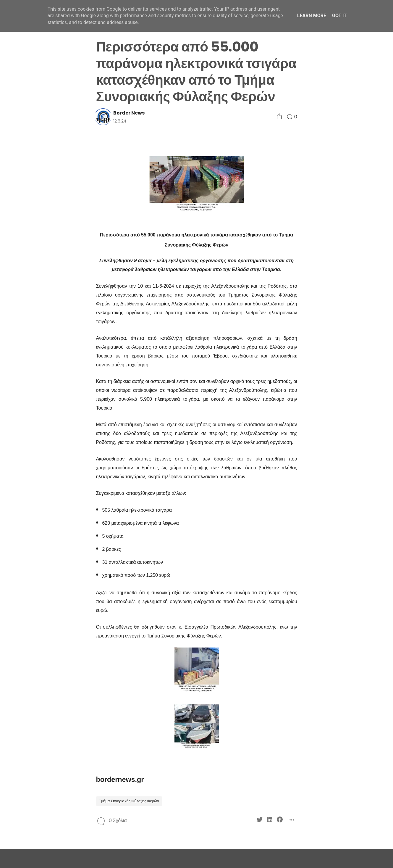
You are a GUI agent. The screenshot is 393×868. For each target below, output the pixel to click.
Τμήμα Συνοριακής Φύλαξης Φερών (129, 801)
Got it (339, 16)
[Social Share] (279, 117)
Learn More (312, 16)
